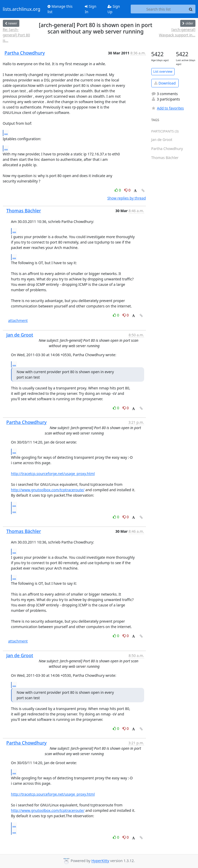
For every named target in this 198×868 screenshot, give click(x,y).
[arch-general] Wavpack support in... (177, 32)
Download (165, 83)
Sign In (90, 9)
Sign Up (114, 9)
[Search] (191, 9)
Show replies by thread (126, 198)
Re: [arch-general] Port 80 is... (16, 35)
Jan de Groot (20, 335)
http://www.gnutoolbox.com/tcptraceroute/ (48, 490)
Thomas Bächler (24, 211)
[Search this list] (158, 9)
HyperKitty (100, 861)
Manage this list (60, 9)
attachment (18, 320)
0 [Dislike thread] (128, 190)
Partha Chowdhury (25, 53)
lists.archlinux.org (22, 9)
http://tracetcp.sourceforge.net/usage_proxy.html (53, 474)
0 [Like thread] (118, 190)
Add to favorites (168, 108)
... (6, 133)
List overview (163, 72)
